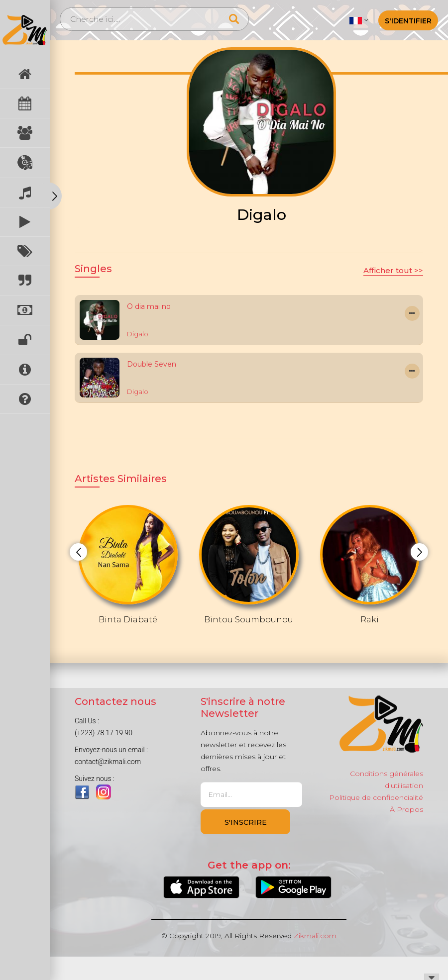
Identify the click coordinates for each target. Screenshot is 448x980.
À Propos (406, 809)
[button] (359, 20)
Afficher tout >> (393, 270)
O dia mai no (149, 306)
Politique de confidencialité (376, 797)
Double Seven (152, 364)
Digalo (138, 334)
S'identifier (408, 21)
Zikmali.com (315, 936)
